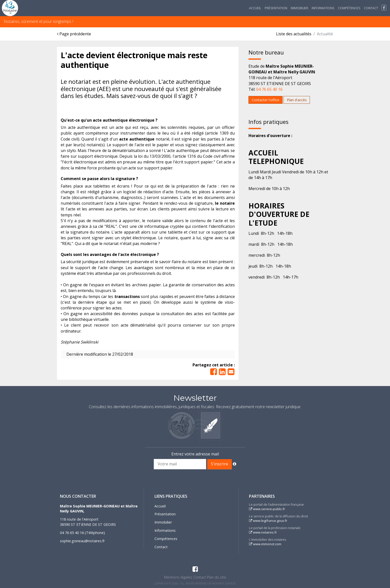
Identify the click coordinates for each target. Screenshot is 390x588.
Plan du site (217, 577)
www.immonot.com (265, 544)
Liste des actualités (294, 34)
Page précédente (74, 34)
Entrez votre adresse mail (195, 454)
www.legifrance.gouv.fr (268, 521)
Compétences (349, 8)
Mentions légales (178, 577)
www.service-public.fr (267, 509)
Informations (323, 8)
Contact (371, 8)
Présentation (276, 8)
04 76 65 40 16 (269, 89)
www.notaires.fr (263, 532)
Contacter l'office (266, 100)
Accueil (255, 8)
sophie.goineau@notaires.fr (82, 541)
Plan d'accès (297, 100)
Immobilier (299, 8)
